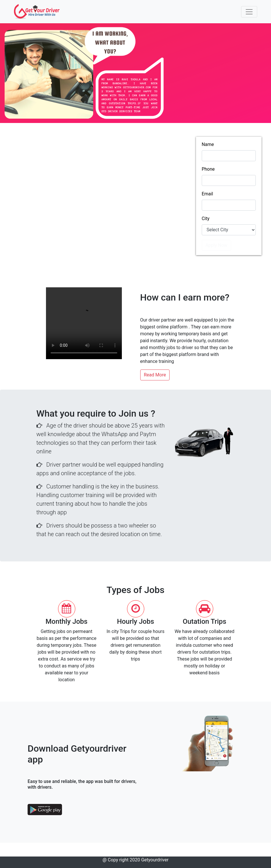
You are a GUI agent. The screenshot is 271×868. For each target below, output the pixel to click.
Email (207, 194)
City (206, 219)
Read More (155, 375)
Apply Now (216, 245)
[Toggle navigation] (249, 12)
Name (208, 144)
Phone (208, 169)
